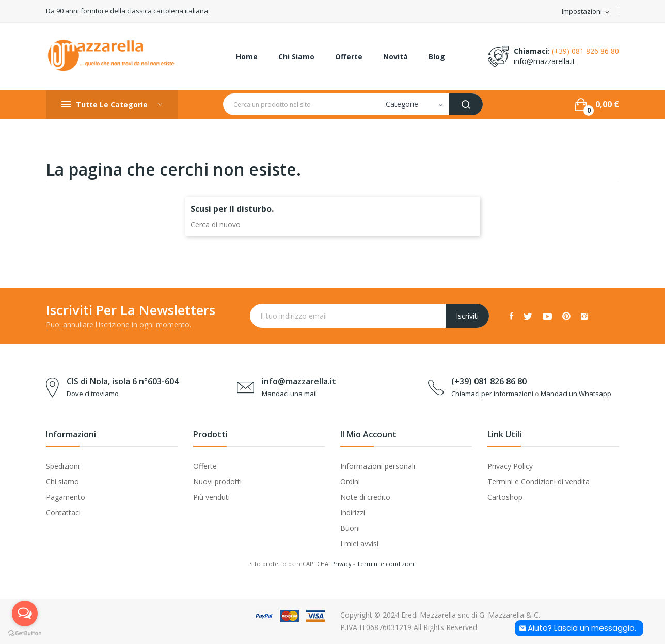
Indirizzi (353, 513)
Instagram (584, 316)
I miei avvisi (359, 544)
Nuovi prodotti (217, 482)
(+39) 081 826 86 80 (585, 51)
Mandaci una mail (289, 394)
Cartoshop (505, 497)
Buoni (350, 528)
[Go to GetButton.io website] (25, 633)
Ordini (350, 482)
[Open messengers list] (25, 614)
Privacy (342, 564)
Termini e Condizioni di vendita (539, 482)
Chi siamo (62, 482)
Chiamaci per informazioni (492, 394)
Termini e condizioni (386, 564)
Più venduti (211, 497)
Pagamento (66, 497)
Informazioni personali (378, 466)
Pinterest (566, 316)
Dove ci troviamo (93, 394)
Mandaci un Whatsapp (576, 394)
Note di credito (365, 497)
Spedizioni (63, 466)
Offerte (205, 466)
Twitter (528, 316)
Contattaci (63, 513)
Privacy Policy (510, 466)
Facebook (511, 316)
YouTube (547, 316)
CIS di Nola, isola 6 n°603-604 (123, 381)
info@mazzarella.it (544, 61)
